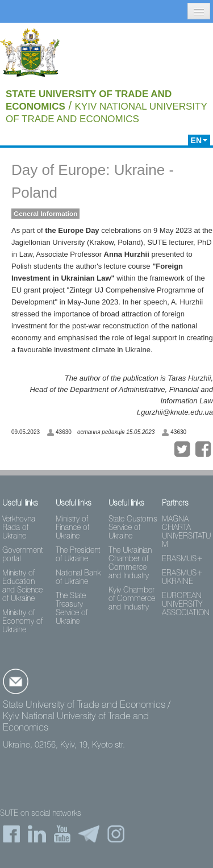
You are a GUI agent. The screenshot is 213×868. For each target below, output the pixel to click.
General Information (45, 214)
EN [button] (199, 140)
